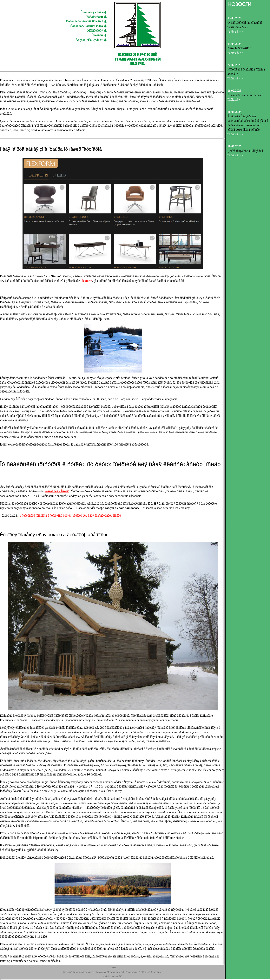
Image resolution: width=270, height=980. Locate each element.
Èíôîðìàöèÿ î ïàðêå (92, 12)
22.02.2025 (234, 65)
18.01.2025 (234, 112)
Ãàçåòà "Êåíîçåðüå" (89, 40)
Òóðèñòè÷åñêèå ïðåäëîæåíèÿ (84, 21)
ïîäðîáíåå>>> (235, 32)
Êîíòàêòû (97, 35)
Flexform (86, 281)
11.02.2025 (234, 91)
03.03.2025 (234, 18)
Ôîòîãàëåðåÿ (95, 31)
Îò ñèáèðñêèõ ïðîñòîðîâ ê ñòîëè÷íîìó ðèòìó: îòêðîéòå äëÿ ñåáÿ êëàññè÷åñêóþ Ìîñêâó (70, 516)
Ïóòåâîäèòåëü (94, 17)
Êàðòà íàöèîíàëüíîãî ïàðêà (87, 26)
